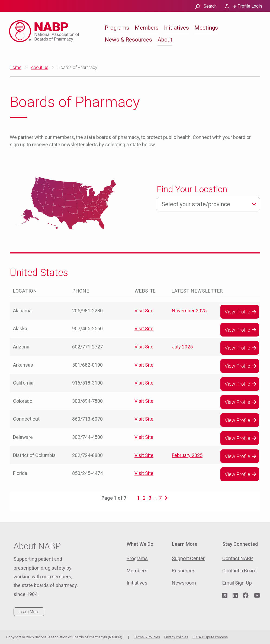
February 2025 (187, 455)
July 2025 (182, 347)
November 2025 (189, 311)
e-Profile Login (248, 6)
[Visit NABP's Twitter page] (225, 596)
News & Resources (128, 40)
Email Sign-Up (237, 583)
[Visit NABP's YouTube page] (257, 596)
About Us (40, 67)
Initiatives (176, 28)
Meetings (206, 28)
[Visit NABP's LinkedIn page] (235, 596)
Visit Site (144, 311)
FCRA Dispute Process (210, 637)
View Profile (237, 312)
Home (16, 67)
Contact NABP (238, 558)
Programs (117, 28)
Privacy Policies (176, 637)
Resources (184, 571)
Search (210, 6)
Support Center (188, 558)
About (165, 40)
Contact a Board (239, 571)
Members (147, 28)
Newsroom (184, 583)
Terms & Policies (147, 637)
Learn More (29, 612)
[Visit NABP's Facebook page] (246, 596)
